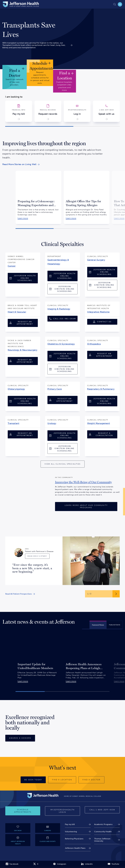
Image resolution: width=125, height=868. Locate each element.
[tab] (98, 625)
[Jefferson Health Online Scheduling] (23, 278)
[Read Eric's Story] (37, 556)
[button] (39, 126)
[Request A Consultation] (102, 434)
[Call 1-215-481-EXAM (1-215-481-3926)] (62, 319)
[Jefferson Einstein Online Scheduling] (62, 289)
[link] (37, 30)
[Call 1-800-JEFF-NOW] (102, 810)
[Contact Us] (102, 322)
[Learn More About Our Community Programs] (86, 507)
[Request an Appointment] (23, 323)
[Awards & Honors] (20, 738)
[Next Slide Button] (116, 594)
